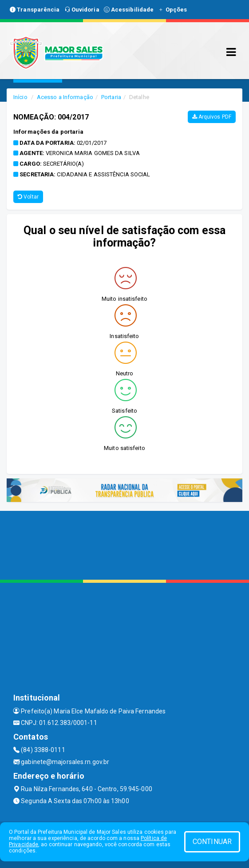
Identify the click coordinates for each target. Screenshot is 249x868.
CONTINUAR (212, 842)
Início (20, 97)
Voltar (28, 197)
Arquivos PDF (212, 117)
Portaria (111, 97)
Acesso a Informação (65, 97)
